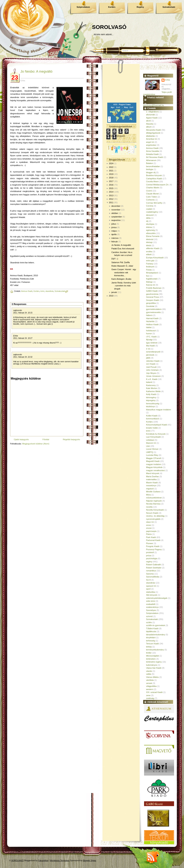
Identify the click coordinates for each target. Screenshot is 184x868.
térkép (149, 647)
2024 (111, 163)
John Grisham (152, 370)
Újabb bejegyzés (21, 439)
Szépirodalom (83, 7)
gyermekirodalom (154, 309)
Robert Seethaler (154, 568)
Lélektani (150, 440)
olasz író (150, 522)
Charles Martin (153, 188)
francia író (151, 285)
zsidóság (150, 698)
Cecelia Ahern (152, 181)
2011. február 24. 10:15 (23, 313)
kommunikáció (153, 419)
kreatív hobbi (152, 428)
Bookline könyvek (154, 175)
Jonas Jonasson (153, 376)
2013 (111, 195)
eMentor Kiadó (153, 248)
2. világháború (152, 112)
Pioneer (150, 543)
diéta (148, 218)
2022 (111, 167)
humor (149, 333)
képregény (151, 400)
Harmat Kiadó (152, 318)
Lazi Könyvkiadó (153, 437)
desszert (150, 215)
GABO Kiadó (152, 291)
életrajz (149, 242)
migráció (150, 489)
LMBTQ (150, 452)
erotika (149, 252)
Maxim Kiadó (152, 483)
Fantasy (150, 264)
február (115, 242)
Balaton (149, 163)
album (149, 127)
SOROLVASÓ (109, 27)
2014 (111, 192)
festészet (150, 267)
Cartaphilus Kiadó (154, 179)
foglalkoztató (152, 279)
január (114, 292)
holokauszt (151, 331)
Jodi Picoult (151, 367)
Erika (16, 336)
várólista (150, 680)
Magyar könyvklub (154, 467)
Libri (148, 446)
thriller (149, 653)
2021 (111, 171)
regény (149, 562)
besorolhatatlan (153, 166)
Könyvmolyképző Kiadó (157, 425)
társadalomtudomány (156, 635)
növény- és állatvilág (155, 516)
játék (148, 358)
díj (147, 221)
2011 (111, 202)
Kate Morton (152, 388)
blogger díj (151, 172)
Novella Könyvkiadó (155, 510)
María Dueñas (152, 476)
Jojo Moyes (151, 373)
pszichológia (152, 558)
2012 (111, 199)
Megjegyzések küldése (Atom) (36, 444)
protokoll (150, 552)
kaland (149, 382)
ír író (148, 349)
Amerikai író (152, 139)
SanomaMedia (153, 577)
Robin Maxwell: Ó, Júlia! (122, 266)
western (150, 689)
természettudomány (155, 650)
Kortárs (112, 7)
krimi (42, 291)
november (116, 210)
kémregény (151, 397)
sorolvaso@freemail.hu (154, 105)
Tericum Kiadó (153, 644)
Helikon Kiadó (152, 324)
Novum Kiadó (152, 513)
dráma (149, 227)
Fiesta (149, 270)
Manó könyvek (153, 473)
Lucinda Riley (152, 455)
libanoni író (151, 443)
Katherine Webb (153, 391)
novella (149, 507)
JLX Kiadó (151, 364)
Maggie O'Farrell (154, 458)
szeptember (117, 217)
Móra (148, 495)
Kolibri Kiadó (152, 416)
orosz (149, 525)
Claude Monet (152, 194)
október (115, 213)
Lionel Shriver (152, 449)
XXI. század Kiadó (154, 692)
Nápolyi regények (154, 501)
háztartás (150, 321)
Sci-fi (148, 580)
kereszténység (153, 404)
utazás (149, 671)
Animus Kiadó (27, 291)
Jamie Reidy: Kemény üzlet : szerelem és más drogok (124, 286)
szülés (149, 622)
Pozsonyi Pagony (154, 549)
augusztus (116, 220)
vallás (149, 674)
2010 (111, 296)
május (114, 231)
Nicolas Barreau (153, 504)
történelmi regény (154, 662)
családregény (152, 212)
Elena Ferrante (153, 236)
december (116, 206)
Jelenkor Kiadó (153, 361)
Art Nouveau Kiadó (155, 157)
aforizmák (151, 115)
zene (148, 695)
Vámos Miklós (152, 677)
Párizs (149, 534)
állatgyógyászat (153, 133)
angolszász (151, 145)
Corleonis (150, 200)
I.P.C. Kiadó (151, 337)
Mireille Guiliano (153, 492)
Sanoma (150, 574)
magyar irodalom (154, 464)
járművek (150, 355)
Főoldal (46, 439)
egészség (150, 230)
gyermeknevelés (153, 312)
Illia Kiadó (151, 346)
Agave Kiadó (152, 118)
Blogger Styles (90, 860)
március (115, 238)
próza (149, 556)
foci (148, 276)
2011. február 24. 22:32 (23, 357)
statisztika (151, 592)
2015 (111, 188)
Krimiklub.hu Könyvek (156, 434)
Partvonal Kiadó (153, 540)
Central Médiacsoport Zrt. (158, 185)
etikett (149, 254)
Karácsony (151, 385)
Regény (140, 7)
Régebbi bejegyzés (71, 439)
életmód (150, 239)
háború (149, 315)
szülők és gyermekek (156, 625)
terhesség (151, 641)
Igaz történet (152, 343)
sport (148, 589)
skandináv (49, 291)
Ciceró (149, 191)
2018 (111, 178)
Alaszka (150, 124)
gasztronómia (152, 294)
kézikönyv (151, 406)
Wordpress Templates (60, 860)
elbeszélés (151, 233)
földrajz (149, 282)
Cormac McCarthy (154, 203)
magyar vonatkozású (155, 470)
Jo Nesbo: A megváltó (36, 71)
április (114, 234)
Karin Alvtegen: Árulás (121, 279)
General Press (153, 297)
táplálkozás (151, 631)
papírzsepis (151, 531)
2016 (111, 185)
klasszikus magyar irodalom (159, 410)
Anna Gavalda (153, 151)
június (114, 227)
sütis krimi (151, 601)
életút (149, 245)
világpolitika (151, 686)
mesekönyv (151, 485)
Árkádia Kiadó (152, 154)
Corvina (150, 206)
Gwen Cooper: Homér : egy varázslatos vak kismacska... (124, 272)
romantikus (151, 571)
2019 (111, 174)
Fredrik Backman (154, 288)
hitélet (149, 327)
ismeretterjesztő (153, 352)
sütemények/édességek (157, 598)
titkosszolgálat (152, 656)
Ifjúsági (149, 340)
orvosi (149, 528)
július (114, 224)
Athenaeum (151, 160)
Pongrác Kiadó (153, 546)
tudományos (152, 665)
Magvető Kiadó (153, 461)
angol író (150, 142)
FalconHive (43, 860)
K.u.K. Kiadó (152, 379)
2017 (111, 181)
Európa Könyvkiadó (155, 258)
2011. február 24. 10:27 (23, 338)
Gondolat (150, 306)
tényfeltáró (151, 638)
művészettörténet (154, 498)
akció (148, 121)
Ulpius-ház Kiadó (154, 668)
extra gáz (150, 261)
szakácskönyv (152, 607)
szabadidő (151, 604)
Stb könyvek (152, 595)
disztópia (150, 224)
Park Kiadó (151, 537)
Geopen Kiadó (153, 300)
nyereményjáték (153, 519)
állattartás (151, 136)
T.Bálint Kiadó (152, 628)
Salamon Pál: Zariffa (120, 262)
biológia (150, 169)
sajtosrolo (18, 310)
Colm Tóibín (152, 197)
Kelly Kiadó (151, 394)
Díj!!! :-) (115, 259)
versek (149, 683)
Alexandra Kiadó (154, 130)
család (149, 209)
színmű (149, 616)
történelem (151, 659)
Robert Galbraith (154, 565)
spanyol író (151, 586)
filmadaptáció (152, 273)
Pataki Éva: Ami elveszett (123, 249)
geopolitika (151, 303)
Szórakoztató (169, 7)
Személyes (151, 610)
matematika (151, 479)
